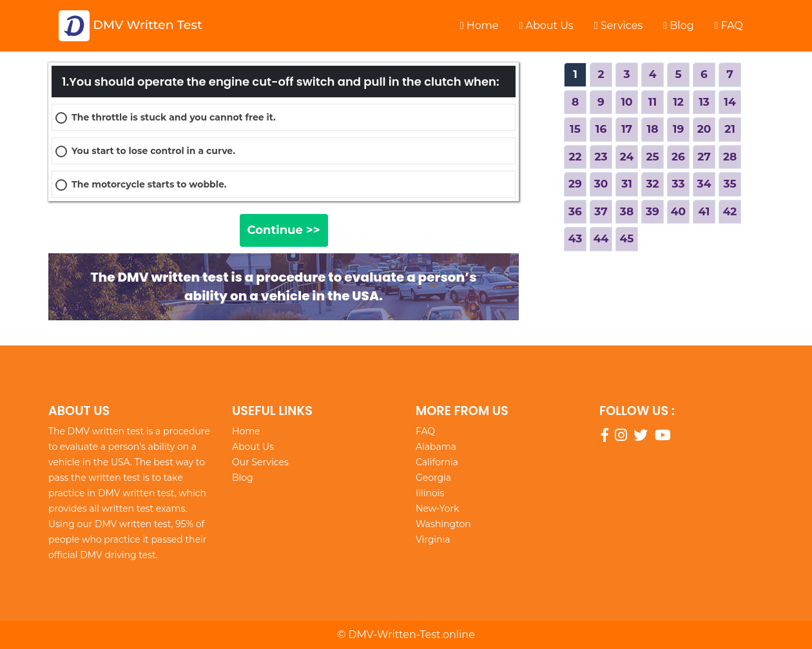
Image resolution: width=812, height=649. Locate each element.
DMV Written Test (130, 26)
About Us (546, 25)
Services (619, 25)
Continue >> (284, 230)
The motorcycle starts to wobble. (149, 184)
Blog (678, 25)
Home (479, 25)
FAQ (729, 25)
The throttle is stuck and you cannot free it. (174, 117)
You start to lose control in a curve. (153, 151)
